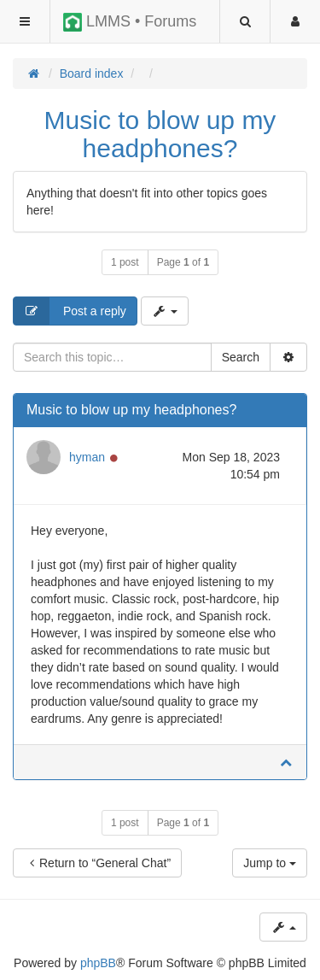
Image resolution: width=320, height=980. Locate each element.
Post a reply (70, 311)
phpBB (98, 963)
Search (241, 357)
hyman (87, 457)
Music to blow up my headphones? (160, 134)
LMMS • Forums (130, 22)
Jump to (270, 863)
